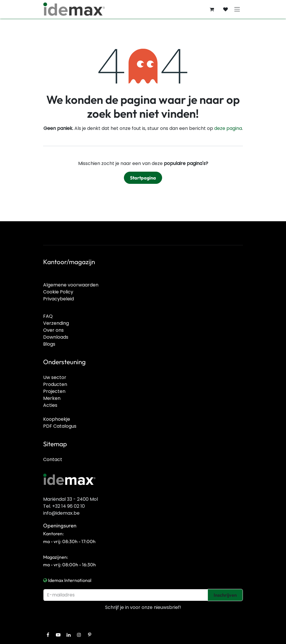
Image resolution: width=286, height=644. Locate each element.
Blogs (49, 344)
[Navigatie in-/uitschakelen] (237, 9)
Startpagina (143, 178)
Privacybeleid (58, 299)
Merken (52, 398)
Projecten (54, 391)
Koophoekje (57, 419)
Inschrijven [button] (225, 595)
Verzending (56, 323)
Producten (55, 384)
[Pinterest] (89, 635)
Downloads (56, 337)
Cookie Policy (58, 292)
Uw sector (55, 377)
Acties (50, 405)
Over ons (53, 330)
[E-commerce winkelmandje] (212, 9)
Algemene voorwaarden (71, 285)
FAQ (48, 316)
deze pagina (228, 128)
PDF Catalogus (60, 426)
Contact (53, 459)
